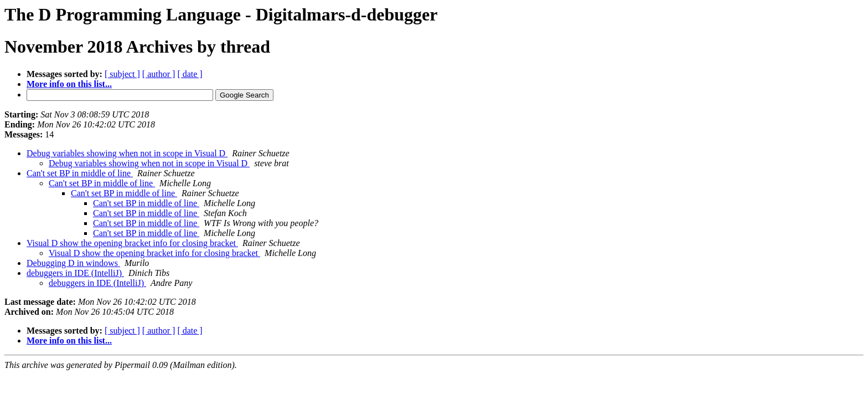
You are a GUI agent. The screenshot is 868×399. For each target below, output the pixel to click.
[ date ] (190, 74)
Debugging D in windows (73, 263)
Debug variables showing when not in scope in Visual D (127, 153)
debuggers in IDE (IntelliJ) (75, 273)
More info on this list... (69, 84)
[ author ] (159, 74)
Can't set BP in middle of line (80, 173)
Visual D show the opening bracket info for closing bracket (132, 243)
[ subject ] (122, 74)
